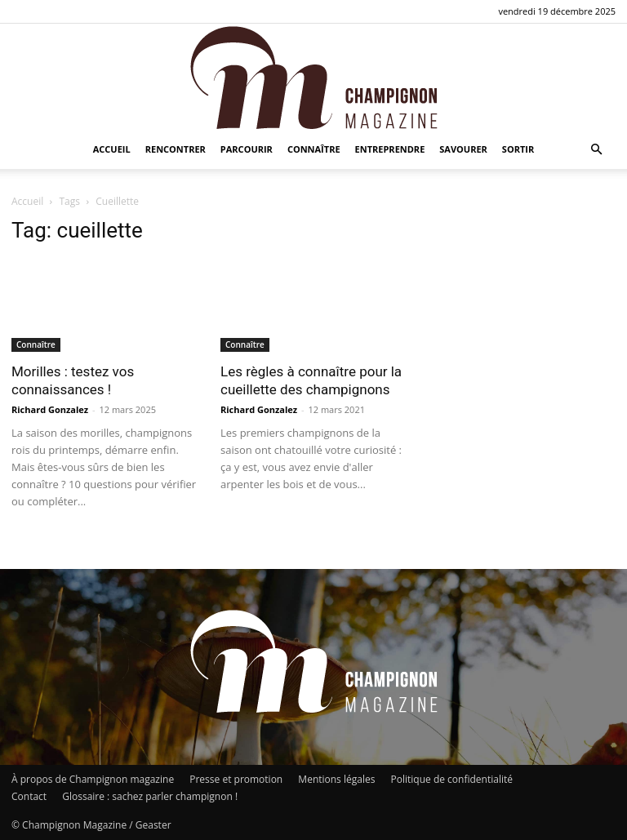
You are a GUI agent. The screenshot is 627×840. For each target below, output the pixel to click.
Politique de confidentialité (452, 779)
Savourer (463, 149)
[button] (596, 150)
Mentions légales (336, 779)
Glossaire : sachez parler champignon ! (150, 796)
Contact (29, 796)
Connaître (314, 149)
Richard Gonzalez (50, 409)
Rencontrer (176, 149)
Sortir (518, 149)
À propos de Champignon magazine (93, 779)
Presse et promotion (236, 779)
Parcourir (247, 149)
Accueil (112, 149)
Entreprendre (390, 149)
